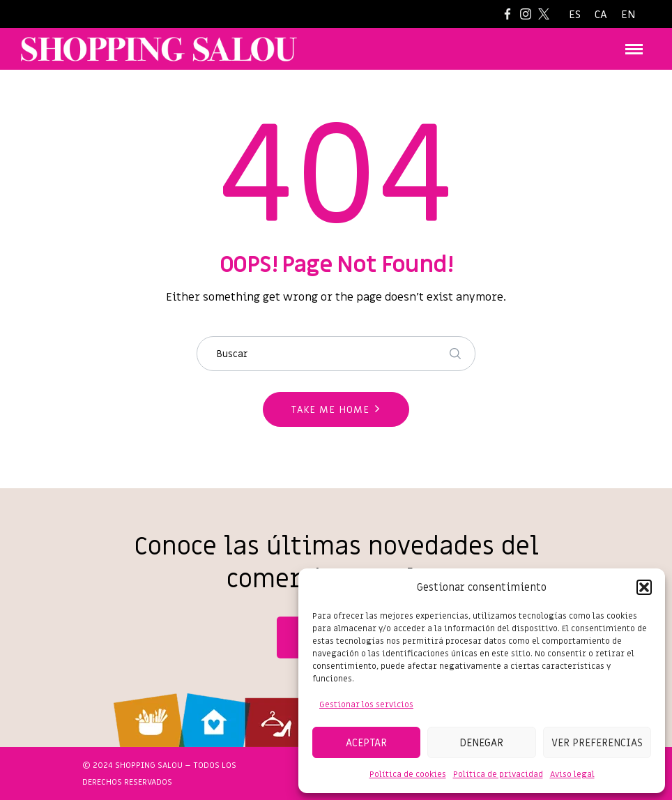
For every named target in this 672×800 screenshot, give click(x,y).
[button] (644, 587)
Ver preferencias (597, 743)
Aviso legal (572, 774)
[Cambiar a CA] (601, 15)
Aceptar (366, 743)
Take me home (330, 410)
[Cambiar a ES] (575, 15)
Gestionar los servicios (366, 704)
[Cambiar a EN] (628, 15)
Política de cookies (408, 774)
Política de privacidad (498, 774)
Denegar (481, 743)
